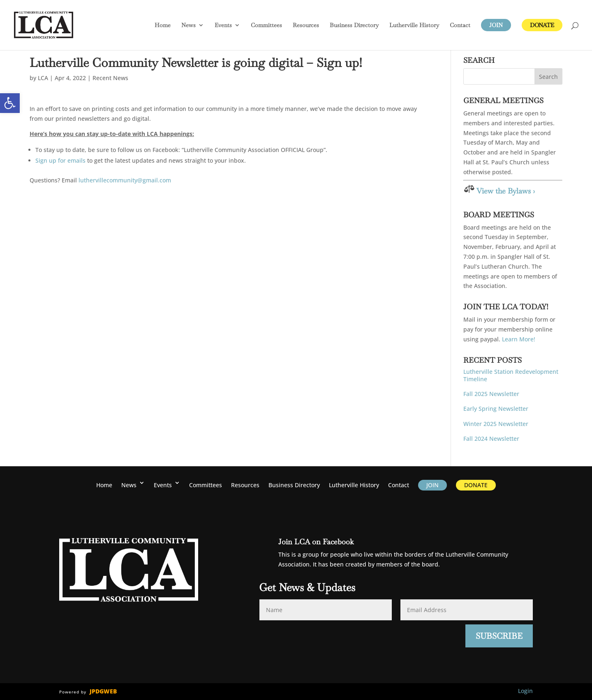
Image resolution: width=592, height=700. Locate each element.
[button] (10, 103)
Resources (306, 25)
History (414, 25)
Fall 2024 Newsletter (491, 439)
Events (223, 25)
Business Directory (354, 25)
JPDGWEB (103, 691)
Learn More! (519, 339)
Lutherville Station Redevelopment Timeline (511, 375)
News (188, 25)
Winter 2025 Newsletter (496, 424)
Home (163, 25)
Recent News (110, 78)
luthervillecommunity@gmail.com (125, 180)
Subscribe (499, 636)
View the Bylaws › (506, 191)
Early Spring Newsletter (496, 409)
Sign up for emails (60, 160)
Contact (460, 25)
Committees (266, 25)
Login (525, 691)
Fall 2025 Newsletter (491, 394)
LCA (43, 78)
